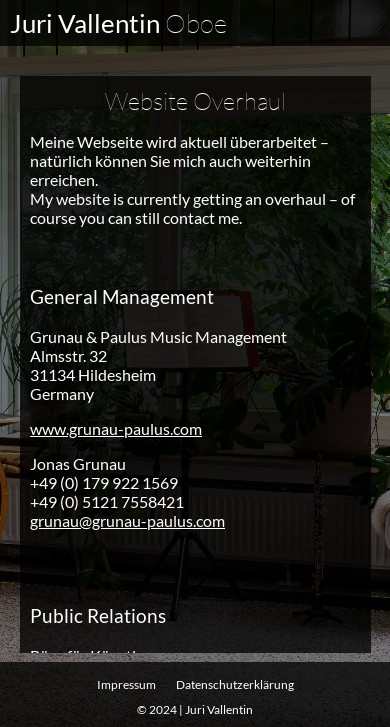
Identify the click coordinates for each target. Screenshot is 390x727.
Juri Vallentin (118, 23)
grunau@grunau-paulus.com (127, 519)
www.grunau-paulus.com (116, 427)
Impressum (126, 684)
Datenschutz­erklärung (235, 684)
